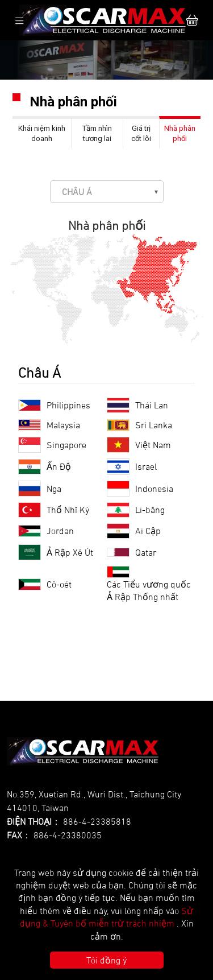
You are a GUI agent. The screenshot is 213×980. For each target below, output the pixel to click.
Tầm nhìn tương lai (97, 133)
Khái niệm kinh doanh (42, 133)
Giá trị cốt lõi (141, 133)
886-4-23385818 (97, 821)
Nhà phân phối (180, 133)
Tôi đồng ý (106, 960)
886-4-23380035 (68, 835)
